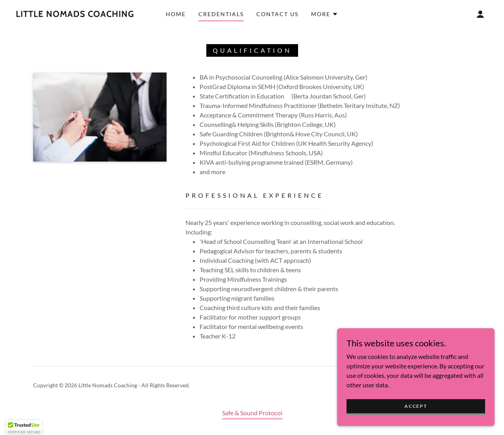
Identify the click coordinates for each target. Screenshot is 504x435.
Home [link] (176, 14)
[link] (75, 14)
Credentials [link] (221, 14)
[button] (325, 14)
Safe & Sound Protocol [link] (252, 413)
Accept (416, 422)
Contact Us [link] (277, 14)
